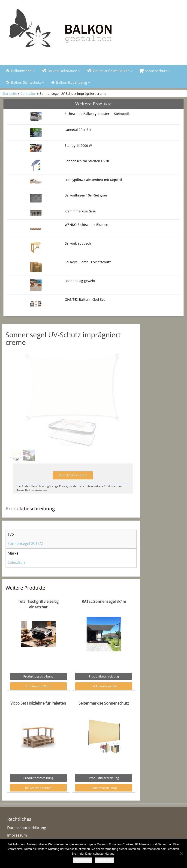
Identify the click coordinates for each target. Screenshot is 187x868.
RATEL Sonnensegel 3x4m (104, 613)
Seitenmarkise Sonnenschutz (104, 714)
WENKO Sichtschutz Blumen (86, 225)
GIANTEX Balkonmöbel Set (85, 299)
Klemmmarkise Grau (80, 211)
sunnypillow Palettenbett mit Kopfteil (93, 180)
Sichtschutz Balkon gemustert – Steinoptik (97, 114)
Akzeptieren (83, 860)
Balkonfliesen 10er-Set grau (86, 195)
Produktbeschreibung (38, 687)
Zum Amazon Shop (73, 486)
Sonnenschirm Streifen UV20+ (88, 161)
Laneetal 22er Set (78, 130)
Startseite (10, 94)
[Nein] (181, 853)
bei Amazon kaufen (104, 697)
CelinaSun (28, 94)
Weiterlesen (104, 860)
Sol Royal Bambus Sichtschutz (88, 262)
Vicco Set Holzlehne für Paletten (38, 714)
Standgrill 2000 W (78, 146)
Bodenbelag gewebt (80, 281)
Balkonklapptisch (78, 243)
